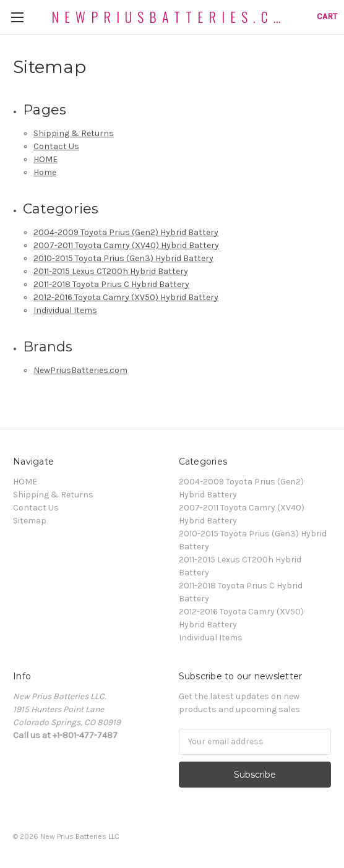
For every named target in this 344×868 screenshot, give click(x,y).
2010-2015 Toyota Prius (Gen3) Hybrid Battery (123, 258)
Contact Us (56, 146)
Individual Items (65, 310)
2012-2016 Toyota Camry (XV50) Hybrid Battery (126, 297)
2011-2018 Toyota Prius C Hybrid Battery (111, 284)
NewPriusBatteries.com (80, 370)
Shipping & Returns (74, 133)
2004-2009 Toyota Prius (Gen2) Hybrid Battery (126, 232)
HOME (45, 159)
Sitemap (30, 521)
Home (45, 172)
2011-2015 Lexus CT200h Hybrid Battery (111, 271)
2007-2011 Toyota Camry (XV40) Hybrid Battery (126, 245)
